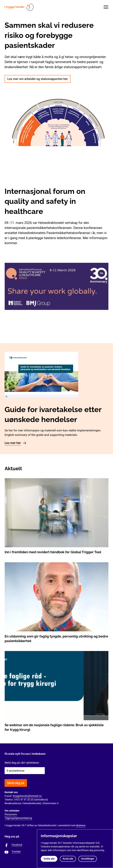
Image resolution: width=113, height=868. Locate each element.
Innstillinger (88, 859)
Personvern (11, 814)
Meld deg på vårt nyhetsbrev (22, 763)
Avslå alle (68, 859)
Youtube (16, 852)
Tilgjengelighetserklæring (18, 818)
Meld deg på (16, 783)
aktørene (81, 825)
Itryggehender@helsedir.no (27, 796)
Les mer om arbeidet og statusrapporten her (38, 79)
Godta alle (49, 859)
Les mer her (13, 443)
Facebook (17, 845)
